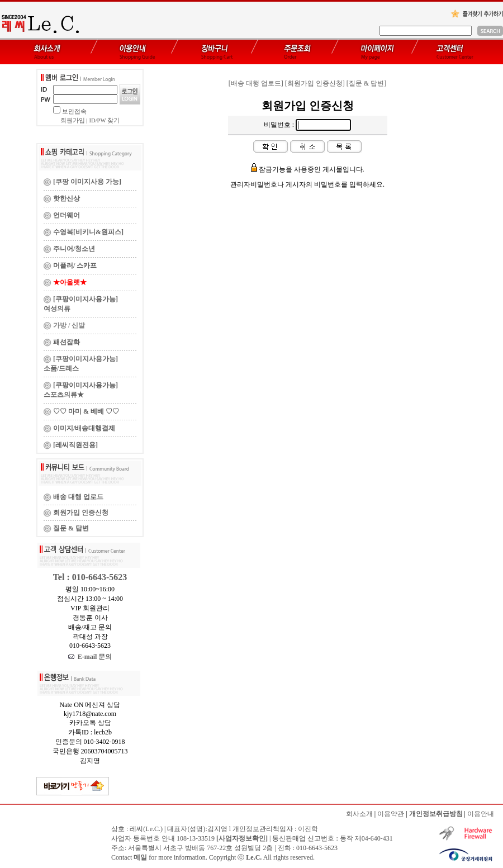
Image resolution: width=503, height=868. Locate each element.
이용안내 (481, 814)
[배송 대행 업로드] (256, 83)
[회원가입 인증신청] (315, 83)
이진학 (308, 829)
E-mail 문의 (90, 657)
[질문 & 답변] (366, 83)
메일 (140, 857)
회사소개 (359, 814)
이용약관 (391, 814)
